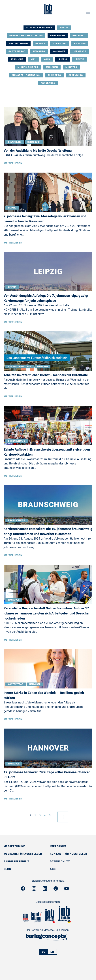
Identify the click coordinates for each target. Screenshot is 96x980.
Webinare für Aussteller (23, 854)
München (52, 67)
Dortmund (60, 44)
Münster (71, 67)
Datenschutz (60, 861)
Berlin (64, 28)
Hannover (59, 51)
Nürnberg (55, 75)
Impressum (58, 846)
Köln (47, 59)
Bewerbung (58, 36)
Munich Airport (28, 67)
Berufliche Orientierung (26, 36)
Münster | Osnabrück (26, 75)
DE (44, 952)
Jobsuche (17, 59)
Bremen (40, 44)
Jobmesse (80, 51)
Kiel (33, 59)
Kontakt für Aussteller (69, 854)
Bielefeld (79, 36)
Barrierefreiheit (16, 861)
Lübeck (79, 59)
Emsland (80, 44)
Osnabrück (48, 83)
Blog (7, 869)
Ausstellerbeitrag (39, 28)
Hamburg (39, 51)
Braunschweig (18, 44)
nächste (63, 815)
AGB (53, 869)
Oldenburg (76, 75)
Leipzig (62, 59)
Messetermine (14, 846)
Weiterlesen (13, 163)
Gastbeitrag (17, 51)
